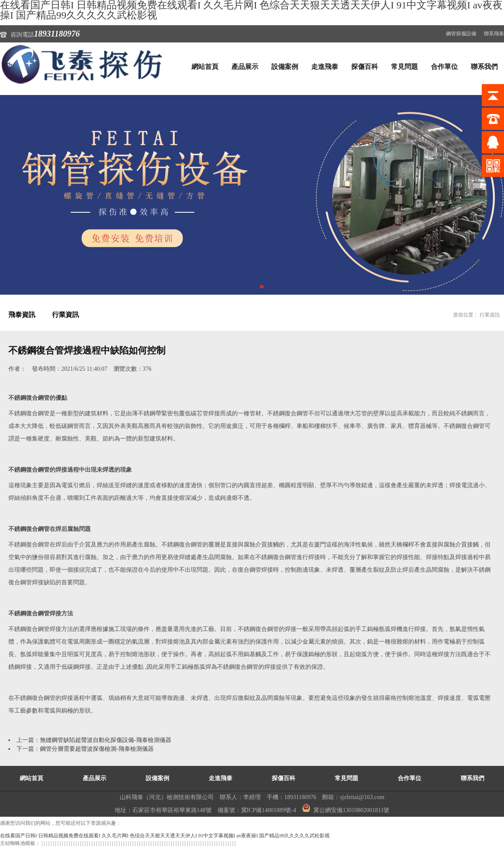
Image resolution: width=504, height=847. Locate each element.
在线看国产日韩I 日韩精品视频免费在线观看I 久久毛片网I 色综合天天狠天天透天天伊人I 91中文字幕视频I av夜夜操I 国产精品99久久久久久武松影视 (165, 836)
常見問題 (404, 67)
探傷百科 (365, 67)
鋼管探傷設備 (461, 34)
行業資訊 (66, 315)
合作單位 (444, 67)
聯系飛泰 (494, 34)
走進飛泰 (325, 67)
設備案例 (285, 67)
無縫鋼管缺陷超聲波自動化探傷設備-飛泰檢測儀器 (106, 740)
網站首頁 (205, 67)
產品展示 (245, 67)
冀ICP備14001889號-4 (269, 810)
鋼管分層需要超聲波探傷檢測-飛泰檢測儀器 (97, 749)
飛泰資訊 (22, 315)
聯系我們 (484, 67)
